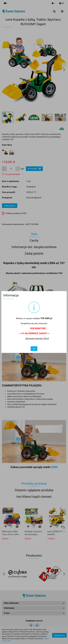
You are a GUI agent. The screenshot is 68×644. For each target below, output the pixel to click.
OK (34, 349)
